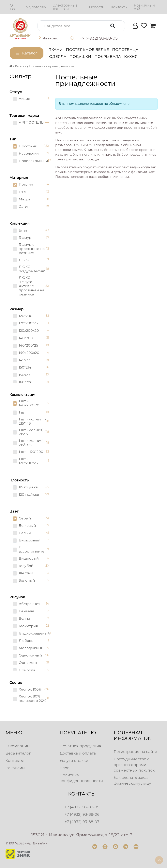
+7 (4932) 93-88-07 (82, 822)
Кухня (131, 56)
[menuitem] (13, 7)
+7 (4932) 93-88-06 (82, 814)
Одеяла (58, 56)
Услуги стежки (74, 760)
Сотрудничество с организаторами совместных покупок (134, 765)
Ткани (56, 50)
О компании (18, 746)
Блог (64, 768)
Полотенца (125, 50)
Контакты (15, 760)
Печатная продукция (80, 746)
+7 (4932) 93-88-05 (82, 807)
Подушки (80, 56)
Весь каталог (18, 753)
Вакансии (15, 768)
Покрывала (108, 56)
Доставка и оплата (78, 753)
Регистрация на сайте (135, 752)
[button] (51, 38)
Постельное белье (87, 50)
